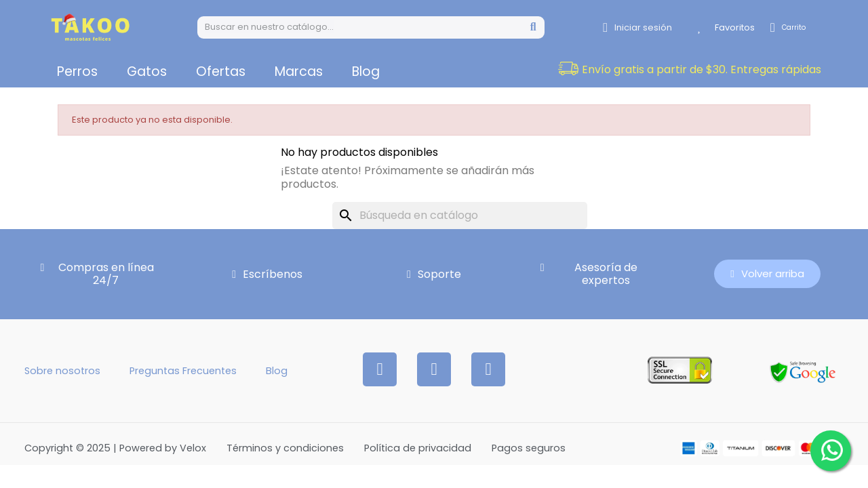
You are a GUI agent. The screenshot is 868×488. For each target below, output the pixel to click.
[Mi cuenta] (637, 27)
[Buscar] (460, 216)
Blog (366, 72)
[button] (702, 70)
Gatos (147, 72)
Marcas (299, 72)
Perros (77, 72)
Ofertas (221, 72)
